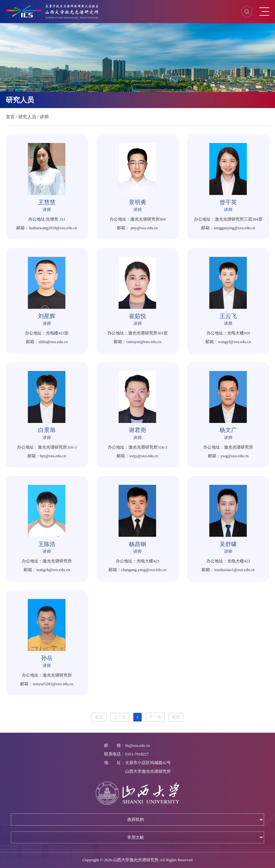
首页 (10, 117)
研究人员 (27, 117)
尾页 (176, 717)
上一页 (120, 717)
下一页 (155, 717)
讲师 (44, 117)
